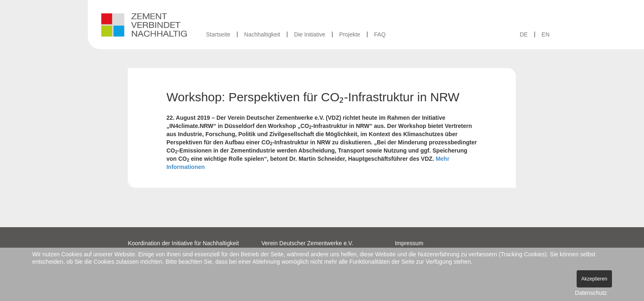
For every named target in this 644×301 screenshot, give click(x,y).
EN (546, 34)
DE (523, 34)
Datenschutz (591, 293)
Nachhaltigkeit (262, 34)
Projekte (350, 34)
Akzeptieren (594, 279)
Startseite (218, 34)
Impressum (409, 243)
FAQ (380, 34)
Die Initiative (310, 34)
